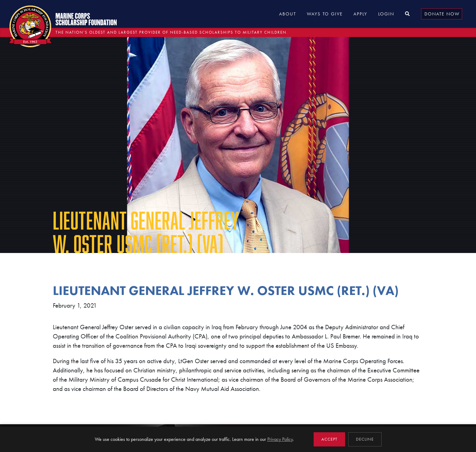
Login (386, 14)
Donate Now (442, 14)
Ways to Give (325, 14)
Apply (360, 14)
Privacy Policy (280, 439)
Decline (365, 439)
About (288, 14)
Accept (329, 439)
